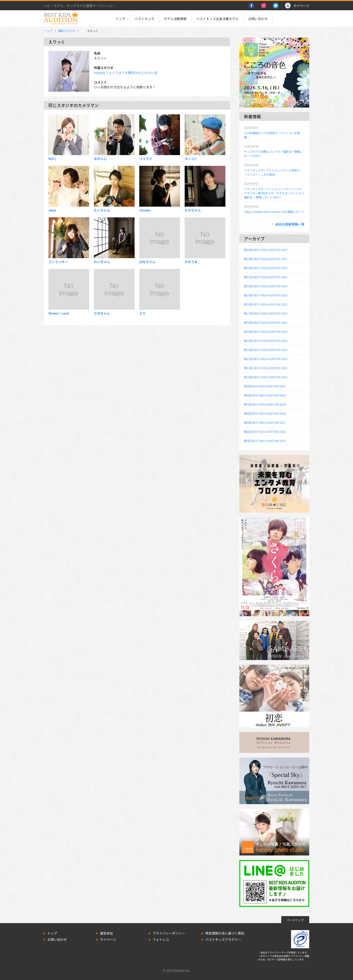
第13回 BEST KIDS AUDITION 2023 (266, 350)
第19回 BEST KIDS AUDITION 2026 (266, 295)
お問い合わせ (258, 19)
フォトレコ (161, 939)
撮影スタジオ (67, 31)
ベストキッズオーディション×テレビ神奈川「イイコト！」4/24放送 (272, 172)
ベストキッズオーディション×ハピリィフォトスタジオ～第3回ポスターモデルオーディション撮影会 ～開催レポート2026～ (274, 193)
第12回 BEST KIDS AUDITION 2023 (266, 359)
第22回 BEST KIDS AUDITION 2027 (266, 268)
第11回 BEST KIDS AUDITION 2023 (266, 368)
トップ (120, 19)
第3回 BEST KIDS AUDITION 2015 (265, 441)
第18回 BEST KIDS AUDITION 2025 (266, 304)
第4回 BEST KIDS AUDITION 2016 (265, 432)
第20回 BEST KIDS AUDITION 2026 (266, 286)
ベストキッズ (144, 19)
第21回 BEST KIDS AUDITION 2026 (266, 277)
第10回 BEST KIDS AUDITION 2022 (266, 377)
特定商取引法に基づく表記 (225, 933)
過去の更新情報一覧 (290, 224)
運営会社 (106, 933)
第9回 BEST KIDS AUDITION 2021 (265, 386)
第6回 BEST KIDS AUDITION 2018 (265, 413)
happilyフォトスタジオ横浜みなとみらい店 (126, 73)
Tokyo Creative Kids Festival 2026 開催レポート (274, 212)
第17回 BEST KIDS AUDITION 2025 (266, 313)
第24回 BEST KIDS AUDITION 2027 (266, 250)
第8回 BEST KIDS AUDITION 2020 (265, 395)
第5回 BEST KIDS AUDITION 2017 (265, 422)
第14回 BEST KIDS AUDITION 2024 (266, 341)
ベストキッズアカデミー (223, 939)
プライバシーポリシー (169, 933)
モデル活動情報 (175, 19)
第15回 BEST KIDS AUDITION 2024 (266, 332)
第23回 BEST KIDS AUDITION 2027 (266, 259)
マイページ (108, 939)
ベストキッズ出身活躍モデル (217, 19)
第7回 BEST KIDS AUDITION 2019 (265, 404)
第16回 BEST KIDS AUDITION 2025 (266, 322)
